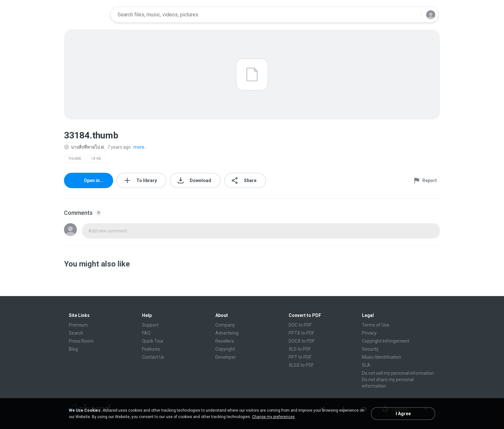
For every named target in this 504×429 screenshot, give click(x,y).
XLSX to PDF (301, 365)
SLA (366, 365)
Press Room (81, 341)
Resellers (225, 341)
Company (225, 325)
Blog (73, 349)
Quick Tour (153, 341)
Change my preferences (273, 417)
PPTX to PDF (301, 333)
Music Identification (382, 357)
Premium (78, 325)
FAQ (146, 333)
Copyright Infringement (386, 341)
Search (76, 333)
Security (370, 349)
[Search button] (412, 15)
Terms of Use (376, 325)
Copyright (225, 349)
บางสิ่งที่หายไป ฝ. (84, 147)
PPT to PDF (300, 357)
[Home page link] (85, 15)
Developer (226, 357)
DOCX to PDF (302, 341)
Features (151, 349)
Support (150, 325)
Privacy (369, 333)
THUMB (75, 159)
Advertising (227, 333)
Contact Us (153, 357)
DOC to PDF (300, 325)
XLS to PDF (300, 349)
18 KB (96, 159)
